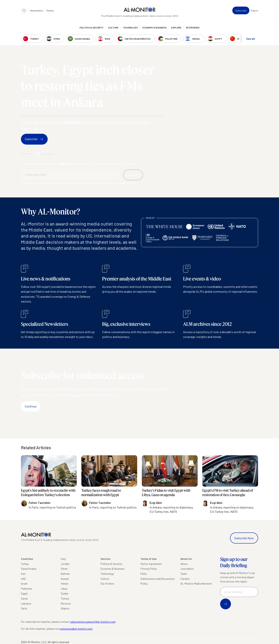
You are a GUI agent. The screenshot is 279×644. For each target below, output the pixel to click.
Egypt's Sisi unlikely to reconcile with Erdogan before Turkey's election (48, 493)
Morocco (66, 603)
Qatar (24, 598)
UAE (23, 579)
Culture (113, 28)
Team (184, 574)
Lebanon (26, 603)
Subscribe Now (244, 538)
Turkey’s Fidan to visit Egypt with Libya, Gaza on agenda (166, 493)
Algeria (65, 608)
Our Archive (107, 584)
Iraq (63, 559)
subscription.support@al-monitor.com (93, 622)
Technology (130, 28)
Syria (24, 608)
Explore (176, 28)
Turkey (25, 564)
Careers (185, 579)
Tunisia (65, 598)
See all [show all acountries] (251, 39)
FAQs (144, 574)
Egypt (24, 593)
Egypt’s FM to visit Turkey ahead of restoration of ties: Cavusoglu (228, 493)
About (184, 564)
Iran (23, 574)
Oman (64, 569)
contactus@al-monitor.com (76, 629)
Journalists (187, 569)
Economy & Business (155, 28)
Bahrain (65, 574)
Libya (64, 589)
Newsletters (37, 11)
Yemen (65, 584)
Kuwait (65, 579)
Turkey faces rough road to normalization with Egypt (101, 493)
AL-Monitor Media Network (196, 584)
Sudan (65, 593)
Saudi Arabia (29, 569)
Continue (31, 406)
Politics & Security (92, 28)
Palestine (26, 589)
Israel (24, 584)
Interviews (193, 28)
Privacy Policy (149, 569)
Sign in (254, 11)
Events (50, 11)
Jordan (65, 564)
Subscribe (241, 11)
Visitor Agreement (151, 564)
